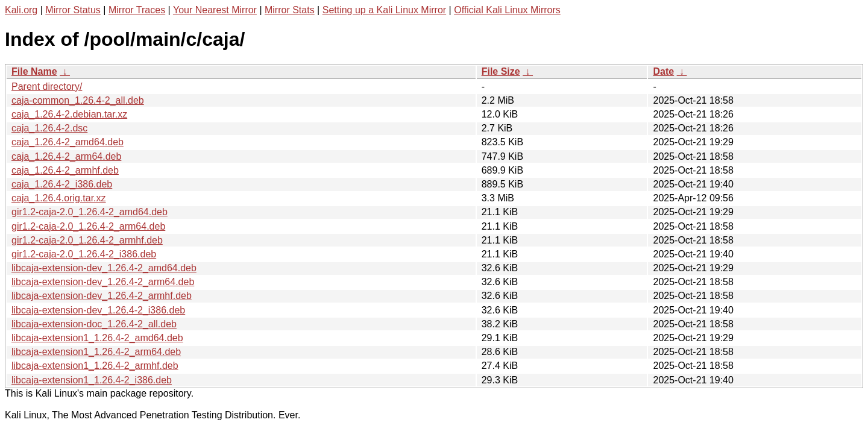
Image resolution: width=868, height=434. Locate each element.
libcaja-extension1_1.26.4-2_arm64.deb (96, 352)
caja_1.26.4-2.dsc (49, 128)
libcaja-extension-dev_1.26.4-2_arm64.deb (103, 282)
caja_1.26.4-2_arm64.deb (66, 156)
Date (663, 71)
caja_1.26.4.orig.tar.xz (59, 198)
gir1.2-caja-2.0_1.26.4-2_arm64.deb (88, 226)
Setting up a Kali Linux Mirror (384, 10)
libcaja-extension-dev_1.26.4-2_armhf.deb (102, 296)
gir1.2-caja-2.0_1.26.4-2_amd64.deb (90, 212)
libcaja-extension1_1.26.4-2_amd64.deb (97, 338)
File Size (501, 71)
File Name (34, 71)
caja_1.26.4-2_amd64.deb (68, 142)
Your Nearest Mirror (215, 10)
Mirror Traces (137, 10)
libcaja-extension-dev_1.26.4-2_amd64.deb (104, 268)
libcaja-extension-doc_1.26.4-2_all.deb (94, 324)
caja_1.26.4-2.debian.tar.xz (69, 114)
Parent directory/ (47, 86)
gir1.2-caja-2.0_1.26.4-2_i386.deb (84, 254)
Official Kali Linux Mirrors (507, 10)
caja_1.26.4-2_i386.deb (62, 184)
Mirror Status (73, 10)
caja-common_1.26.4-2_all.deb (78, 100)
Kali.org (21, 10)
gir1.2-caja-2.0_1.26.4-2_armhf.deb (87, 240)
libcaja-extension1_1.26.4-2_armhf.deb (95, 366)
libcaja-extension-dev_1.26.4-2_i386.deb (98, 310)
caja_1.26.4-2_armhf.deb (65, 170)
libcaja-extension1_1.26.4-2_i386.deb (92, 380)
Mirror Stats (290, 10)
